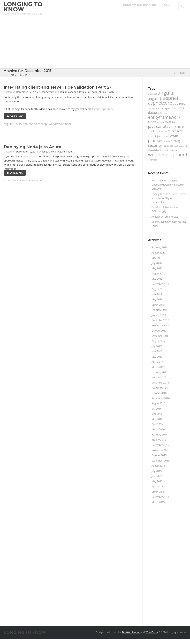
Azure (61, 152)
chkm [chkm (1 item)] (150, 109)
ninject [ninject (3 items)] (157, 136)
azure (7, 180)
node (95, 92)
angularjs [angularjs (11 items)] (155, 99)
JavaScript (85, 92)
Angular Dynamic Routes (165, 217)
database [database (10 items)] (155, 113)
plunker (103, 92)
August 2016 (158, 403)
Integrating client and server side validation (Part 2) (57, 87)
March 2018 (158, 305)
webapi (43, 124)
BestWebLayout (131, 632)
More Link (15, 116)
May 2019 (157, 279)
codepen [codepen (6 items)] (166, 108)
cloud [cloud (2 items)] (156, 108)
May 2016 (157, 419)
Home (7, 75)
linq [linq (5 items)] (155, 131)
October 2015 (159, 455)
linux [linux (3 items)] (161, 131)
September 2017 (161, 336)
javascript (21, 124)
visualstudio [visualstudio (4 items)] (155, 150)
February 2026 (159, 247)
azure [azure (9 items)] (181, 103)
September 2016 (161, 398)
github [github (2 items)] (161, 122)
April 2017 (157, 362)
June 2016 (157, 414)
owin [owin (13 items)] (174, 136)
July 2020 (157, 263)
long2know (48, 92)
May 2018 (157, 299)
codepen (73, 92)
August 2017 (158, 341)
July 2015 (157, 471)
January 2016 (159, 440)
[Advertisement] (95, 43)
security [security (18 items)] (155, 145)
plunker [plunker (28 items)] (155, 140)
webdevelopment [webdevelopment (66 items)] (168, 154)
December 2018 (160, 284)
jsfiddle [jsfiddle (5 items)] (179, 127)
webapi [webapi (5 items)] (175, 150)
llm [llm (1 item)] (165, 132)
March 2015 (158, 492)
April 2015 (157, 486)
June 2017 (157, 351)
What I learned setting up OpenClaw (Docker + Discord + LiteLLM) (168, 185)
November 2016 (160, 388)
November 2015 (160, 450)
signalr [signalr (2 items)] (166, 146)
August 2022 (158, 253)
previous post (31, 156)
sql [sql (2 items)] (171, 146)
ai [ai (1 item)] (149, 94)
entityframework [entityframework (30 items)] (164, 117)
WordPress (152, 632)
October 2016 (159, 393)
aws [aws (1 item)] (174, 104)
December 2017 (160, 320)
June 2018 (157, 294)
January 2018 (159, 315)
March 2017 (158, 367)
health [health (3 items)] (168, 122)
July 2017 (157, 346)
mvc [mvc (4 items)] (151, 136)
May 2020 (157, 268)
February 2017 (159, 372)
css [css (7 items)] (182, 108)
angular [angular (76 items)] (166, 93)
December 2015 (160, 445)
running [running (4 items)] (176, 141)
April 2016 (157, 424)
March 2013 (158, 502)
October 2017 (159, 331)
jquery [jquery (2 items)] (171, 127)
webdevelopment (60, 124)
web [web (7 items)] (166, 150)
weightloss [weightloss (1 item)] (153, 160)
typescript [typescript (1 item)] (183, 146)
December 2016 (160, 382)
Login (166, 5)
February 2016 (159, 434)
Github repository (102, 109)
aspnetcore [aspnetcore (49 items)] (160, 103)
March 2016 (158, 429)
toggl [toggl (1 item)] (176, 146)
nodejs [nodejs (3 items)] (166, 136)
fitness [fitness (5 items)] (152, 122)
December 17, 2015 (27, 92)
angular (63, 92)
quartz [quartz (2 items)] (167, 141)
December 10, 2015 (27, 152)
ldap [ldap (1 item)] (150, 132)
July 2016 (157, 409)
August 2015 (158, 466)
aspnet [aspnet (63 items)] (171, 98)
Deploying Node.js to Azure (33, 147)
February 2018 (159, 310)
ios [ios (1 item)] (173, 122)
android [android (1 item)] (153, 94)
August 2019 (158, 273)
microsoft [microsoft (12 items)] (175, 131)
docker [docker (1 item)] (166, 113)
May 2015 (157, 481)
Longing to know (23, 7)
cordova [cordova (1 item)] (176, 109)
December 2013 (160, 497)
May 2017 (157, 357)
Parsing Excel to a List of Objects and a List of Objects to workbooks (169, 198)
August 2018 (158, 289)
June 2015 (157, 476)
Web (111, 92)
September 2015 (161, 461)
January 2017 (159, 377)
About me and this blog (139, 5)
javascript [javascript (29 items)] (157, 126)
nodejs (33, 124)
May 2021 (157, 258)
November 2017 (160, 325)
